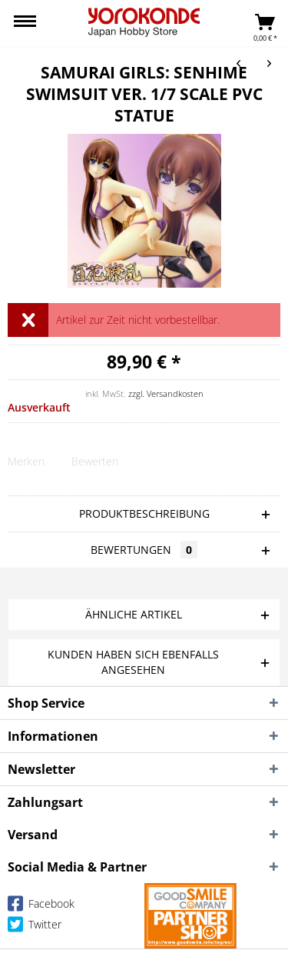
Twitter (35, 927)
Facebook (41, 907)
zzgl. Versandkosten (166, 393)
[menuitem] (25, 23)
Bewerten (95, 461)
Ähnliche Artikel (134, 614)
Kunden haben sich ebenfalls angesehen (133, 662)
